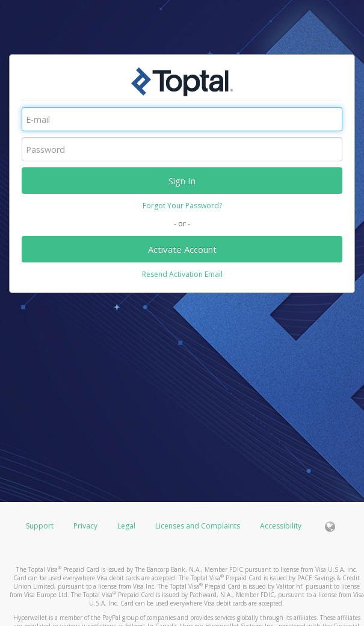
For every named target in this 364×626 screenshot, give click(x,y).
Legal (126, 526)
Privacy (85, 526)
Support (40, 526)
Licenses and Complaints (199, 526)
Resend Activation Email (182, 274)
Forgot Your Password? (182, 206)
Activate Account (182, 249)
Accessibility (281, 526)
